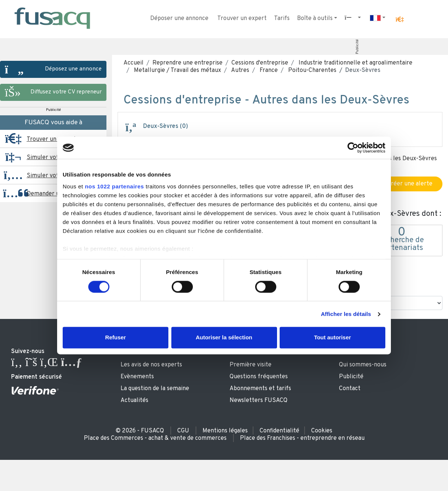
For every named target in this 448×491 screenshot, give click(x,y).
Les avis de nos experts (151, 365)
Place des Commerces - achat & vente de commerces (155, 438)
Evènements (137, 377)
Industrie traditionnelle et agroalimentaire (355, 63)
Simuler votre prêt (52, 158)
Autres (240, 70)
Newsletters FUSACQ (258, 401)
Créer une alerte (406, 184)
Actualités (134, 401)
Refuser (116, 338)
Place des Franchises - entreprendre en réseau (302, 438)
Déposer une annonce (179, 19)
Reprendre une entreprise (187, 63)
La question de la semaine (155, 389)
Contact (350, 389)
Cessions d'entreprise (260, 63)
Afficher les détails (346, 314)
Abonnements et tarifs (260, 389)
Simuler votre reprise (56, 176)
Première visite (251, 365)
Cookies (322, 431)
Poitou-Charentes (312, 70)
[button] (400, 20)
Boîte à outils (315, 19)
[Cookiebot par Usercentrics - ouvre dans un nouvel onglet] (353, 148)
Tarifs (282, 19)
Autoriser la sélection (224, 338)
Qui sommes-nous (363, 365)
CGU (183, 431)
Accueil (134, 63)
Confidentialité (279, 431)
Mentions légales (225, 431)
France (268, 70)
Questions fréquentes (259, 377)
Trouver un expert (242, 19)
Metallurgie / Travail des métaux (177, 70)
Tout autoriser (333, 338)
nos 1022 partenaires (114, 186)
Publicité (357, 47)
